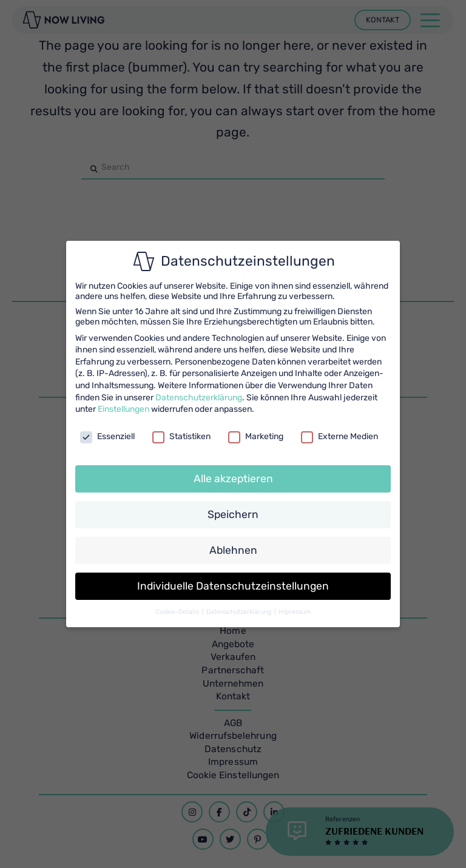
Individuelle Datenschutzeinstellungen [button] (233, 586)
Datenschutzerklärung (199, 398)
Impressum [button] (295, 612)
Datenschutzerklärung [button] (240, 612)
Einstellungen (123, 409)
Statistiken (181, 436)
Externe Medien (339, 436)
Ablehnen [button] (233, 550)
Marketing (256, 436)
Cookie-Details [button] (178, 612)
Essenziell (107, 436)
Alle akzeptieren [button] (233, 479)
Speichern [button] (233, 514)
